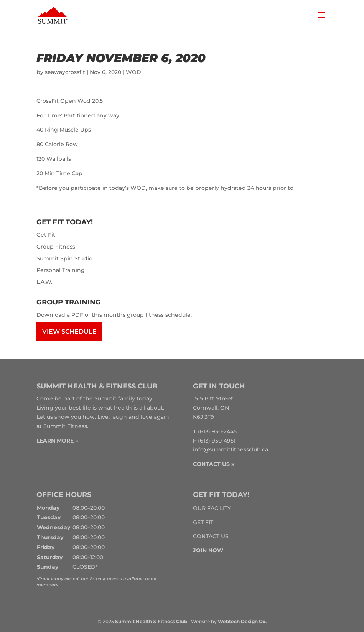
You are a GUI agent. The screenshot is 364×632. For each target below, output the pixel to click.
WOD (133, 72)
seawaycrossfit (65, 72)
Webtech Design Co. (242, 621)
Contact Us (211, 536)
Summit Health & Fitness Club (151, 621)
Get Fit (46, 235)
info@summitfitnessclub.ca (231, 449)
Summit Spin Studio (64, 258)
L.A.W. (44, 282)
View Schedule (69, 332)
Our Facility (212, 508)
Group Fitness (56, 247)
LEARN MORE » (57, 441)
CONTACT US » (214, 464)
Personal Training (61, 270)
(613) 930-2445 (217, 431)
